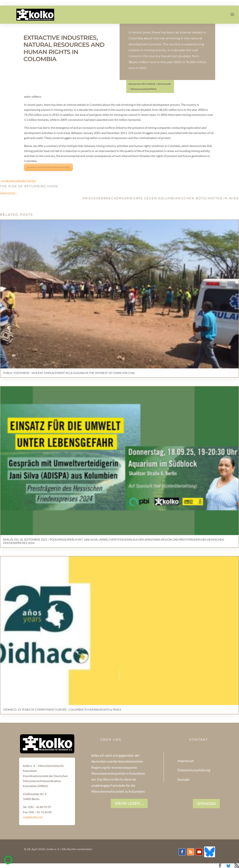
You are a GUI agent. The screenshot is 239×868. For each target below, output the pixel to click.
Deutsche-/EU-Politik (142, 84)
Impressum (186, 761)
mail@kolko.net (33, 817)
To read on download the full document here (48, 167)
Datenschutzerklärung (194, 770)
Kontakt (184, 779)
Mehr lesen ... (129, 803)
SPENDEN (206, 804)
